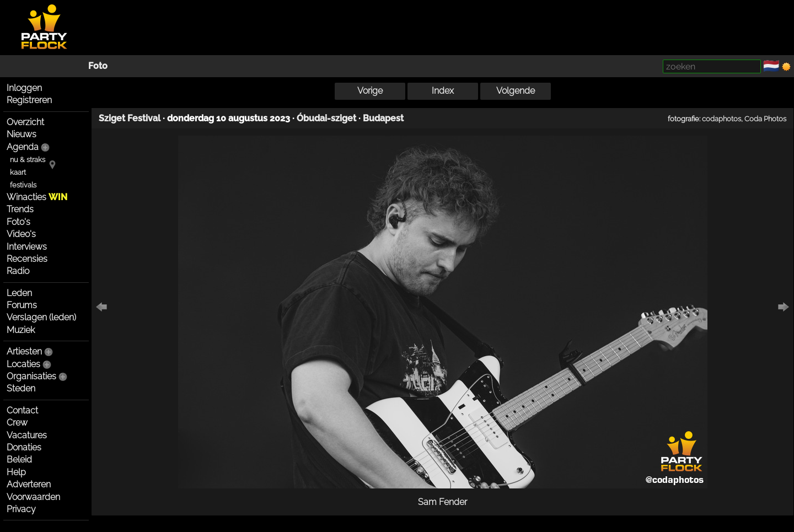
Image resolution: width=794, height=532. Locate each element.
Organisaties (31, 376)
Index (443, 91)
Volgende (516, 91)
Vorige (370, 91)
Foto (98, 66)
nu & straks (28, 160)
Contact (22, 410)
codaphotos (721, 119)
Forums (22, 305)
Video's (21, 234)
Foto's (18, 222)
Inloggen (24, 88)
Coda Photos (765, 119)
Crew (17, 423)
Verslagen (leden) (41, 317)
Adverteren (29, 484)
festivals (23, 185)
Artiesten (24, 351)
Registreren (29, 100)
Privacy (21, 509)
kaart (18, 172)
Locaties (23, 364)
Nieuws (22, 134)
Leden (19, 293)
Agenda (23, 147)
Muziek (21, 330)
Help (16, 472)
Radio (18, 271)
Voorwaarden (33, 497)
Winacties (37, 197)
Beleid (19, 460)
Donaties (24, 447)
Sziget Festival (130, 118)
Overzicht (25, 122)
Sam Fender (442, 502)
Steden (21, 388)
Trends (20, 209)
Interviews (27, 247)
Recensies (27, 259)
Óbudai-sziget (326, 118)
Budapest (383, 118)
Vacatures (27, 435)
